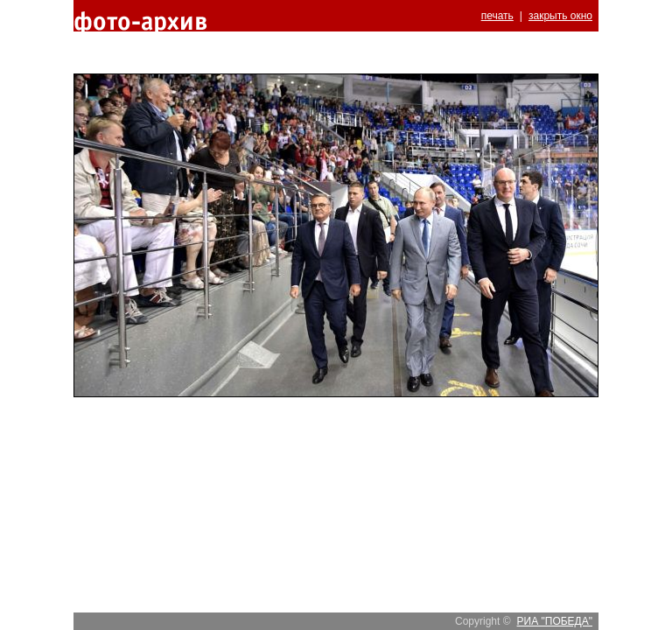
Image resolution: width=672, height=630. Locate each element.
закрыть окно (560, 16)
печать (497, 16)
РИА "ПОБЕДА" (555, 621)
